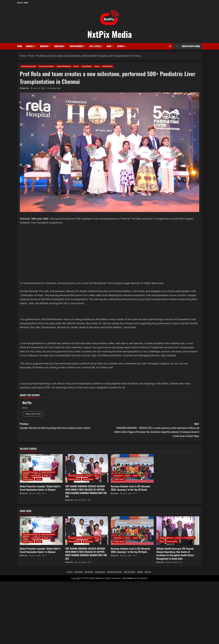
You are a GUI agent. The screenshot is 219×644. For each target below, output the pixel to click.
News (109, 46)
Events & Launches (28, 66)
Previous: (65, 426)
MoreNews (128, 578)
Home (20, 46)
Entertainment (76, 46)
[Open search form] (170, 46)
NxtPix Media (110, 34)
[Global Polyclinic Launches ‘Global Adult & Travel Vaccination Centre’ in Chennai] (41, 468)
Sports (121, 46)
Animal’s (30, 46)
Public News (107, 66)
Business (44, 46)
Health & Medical (64, 66)
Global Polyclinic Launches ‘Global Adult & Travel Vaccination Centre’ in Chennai (40, 488)
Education (59, 46)
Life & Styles (95, 46)
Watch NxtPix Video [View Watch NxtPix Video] (187, 46)
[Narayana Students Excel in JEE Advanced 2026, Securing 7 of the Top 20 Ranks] (132, 468)
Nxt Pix (25, 88)
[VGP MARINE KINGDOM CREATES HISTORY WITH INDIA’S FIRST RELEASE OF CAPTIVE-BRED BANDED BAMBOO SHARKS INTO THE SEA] (87, 468)
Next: (154, 430)
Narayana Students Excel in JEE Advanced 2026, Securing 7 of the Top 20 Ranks (130, 488)
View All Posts (33, 414)
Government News (47, 66)
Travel (39, 479)
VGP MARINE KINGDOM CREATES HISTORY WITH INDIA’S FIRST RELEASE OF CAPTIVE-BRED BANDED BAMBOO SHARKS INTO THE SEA (86, 491)
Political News (74, 479)
